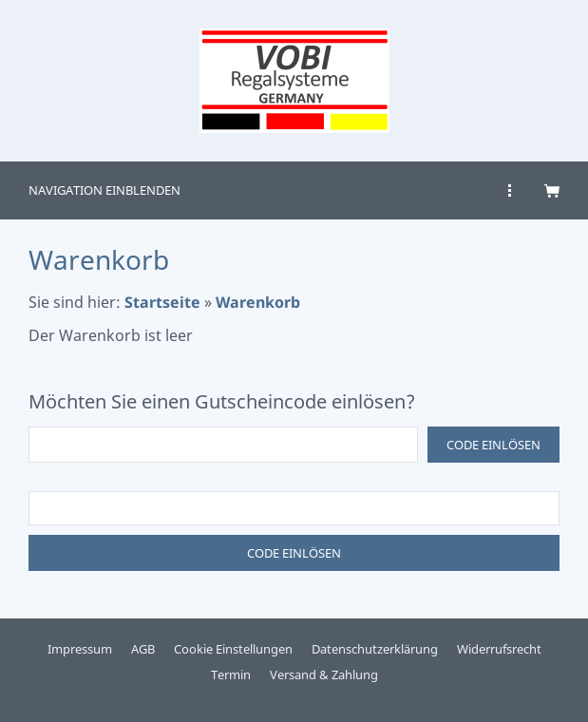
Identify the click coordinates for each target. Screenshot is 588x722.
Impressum (80, 649)
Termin (231, 674)
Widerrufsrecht (499, 649)
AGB (143, 649)
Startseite (162, 302)
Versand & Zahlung (324, 674)
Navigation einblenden (104, 190)
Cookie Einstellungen (233, 649)
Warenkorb (258, 302)
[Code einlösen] (223, 445)
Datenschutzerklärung (375, 649)
